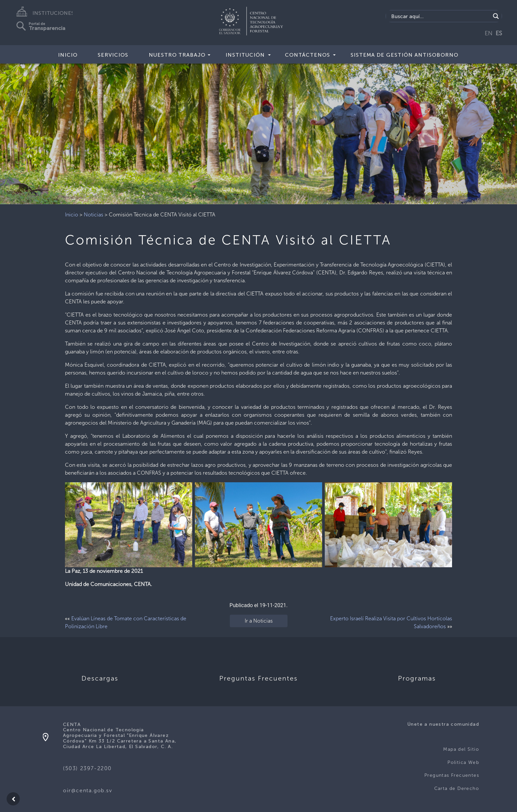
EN (489, 33)
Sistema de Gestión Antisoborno (404, 55)
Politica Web (463, 762)
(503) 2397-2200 (87, 768)
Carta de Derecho (457, 788)
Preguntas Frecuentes (452, 775)
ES (499, 33)
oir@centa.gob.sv (88, 790)
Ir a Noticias (259, 621)
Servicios (113, 55)
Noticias (93, 215)
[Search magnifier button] (496, 16)
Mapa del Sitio (461, 749)
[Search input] (440, 16)
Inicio (68, 55)
